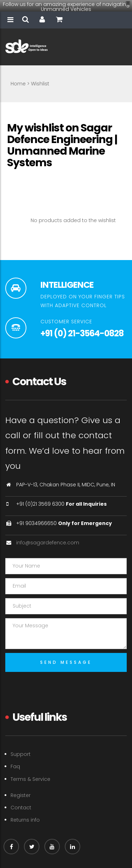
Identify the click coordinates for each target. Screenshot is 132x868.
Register (21, 788)
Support (21, 747)
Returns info (25, 813)
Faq (15, 759)
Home (18, 76)
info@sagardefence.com (48, 536)
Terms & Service (30, 772)
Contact (21, 801)
